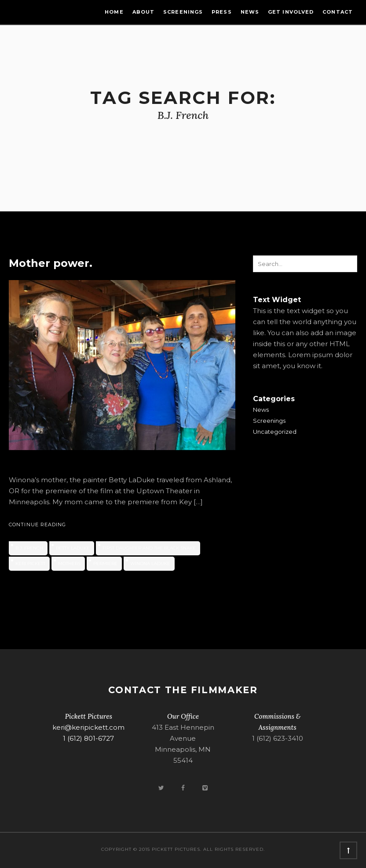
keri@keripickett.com (88, 727)
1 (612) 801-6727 (88, 738)
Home (114, 12)
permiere (105, 563)
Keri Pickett (30, 563)
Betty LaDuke (73, 548)
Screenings (183, 12)
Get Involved (291, 12)
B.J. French (29, 548)
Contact (338, 12)
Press (222, 12)
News (250, 12)
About (144, 12)
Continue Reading (38, 524)
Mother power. (51, 263)
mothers (69, 563)
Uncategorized (275, 432)
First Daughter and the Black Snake (149, 548)
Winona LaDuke (150, 563)
